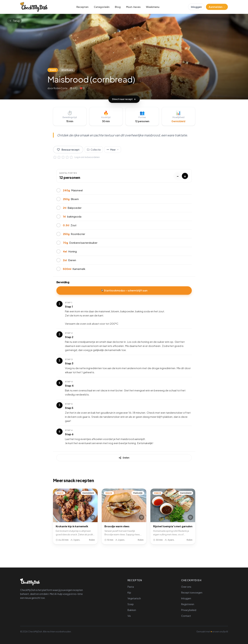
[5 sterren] (71, 157)
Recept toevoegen (192, 592)
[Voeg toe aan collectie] (94, 150)
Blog (118, 7)
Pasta (131, 587)
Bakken (132, 610)
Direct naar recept (124, 99)
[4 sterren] (67, 157)
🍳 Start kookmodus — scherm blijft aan (124, 290)
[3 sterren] (63, 157)
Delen (124, 458)
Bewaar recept (68, 150)
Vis (129, 616)
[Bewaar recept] (93, 517)
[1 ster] (55, 157)
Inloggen (196, 7)
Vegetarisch (134, 598)
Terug (14, 21)
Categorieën (102, 7)
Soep (131, 604)
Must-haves (133, 7)
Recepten (82, 7)
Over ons (186, 587)
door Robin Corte (58, 88)
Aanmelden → (217, 7)
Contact (186, 616)
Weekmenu (153, 7)
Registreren (188, 604)
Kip (129, 592)
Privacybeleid (189, 610)
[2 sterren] (59, 157)
